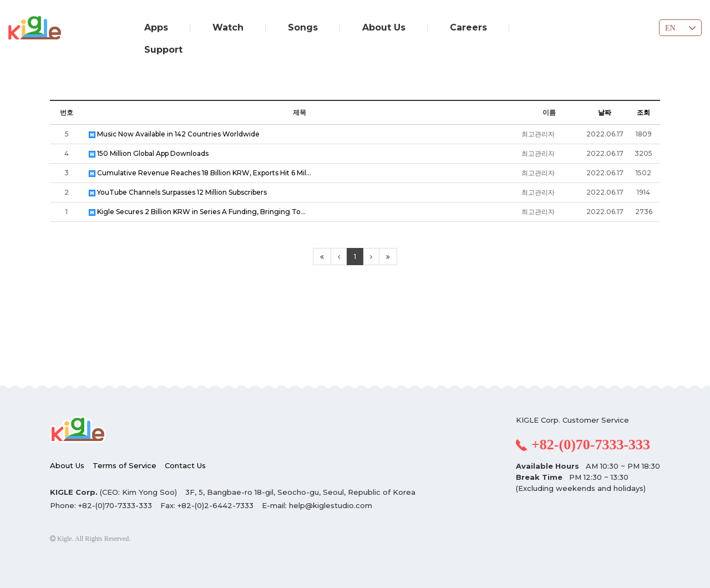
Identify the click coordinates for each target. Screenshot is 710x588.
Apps (156, 27)
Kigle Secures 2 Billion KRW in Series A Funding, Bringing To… (197, 212)
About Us (384, 27)
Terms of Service (125, 465)
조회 (643, 112)
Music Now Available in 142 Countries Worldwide (174, 134)
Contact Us (185, 465)
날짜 (605, 112)
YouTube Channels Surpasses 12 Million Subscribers (178, 192)
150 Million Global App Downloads (149, 153)
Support (163, 50)
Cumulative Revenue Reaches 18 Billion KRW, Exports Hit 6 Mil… (200, 173)
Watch (228, 27)
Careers (468, 27)
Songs (303, 27)
